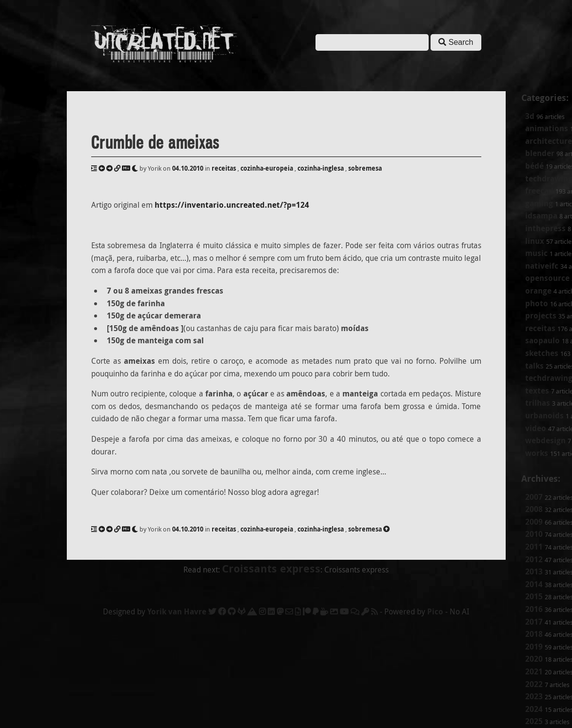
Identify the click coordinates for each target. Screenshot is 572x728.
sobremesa (365, 168)
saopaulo (542, 340)
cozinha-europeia (267, 168)
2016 (534, 609)
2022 (534, 684)
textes (537, 391)
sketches (542, 353)
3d (530, 116)
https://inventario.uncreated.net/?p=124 (232, 205)
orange (538, 291)
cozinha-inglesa (321, 168)
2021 (534, 671)
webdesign (545, 440)
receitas (540, 328)
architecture (549, 141)
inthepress (545, 228)
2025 (534, 721)
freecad (539, 191)
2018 (534, 634)
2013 (534, 571)
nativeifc (542, 266)
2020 (534, 659)
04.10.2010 (188, 168)
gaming (539, 203)
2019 (534, 647)
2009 (534, 522)
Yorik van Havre (177, 611)
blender (540, 153)
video (536, 428)
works (537, 453)
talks (534, 366)
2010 (534, 534)
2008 (534, 509)
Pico (435, 611)
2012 (534, 559)
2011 (534, 547)
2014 (534, 584)
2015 (534, 596)
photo (537, 303)
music (536, 253)
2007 (534, 497)
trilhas (538, 403)
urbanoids (544, 415)
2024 (534, 709)
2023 (534, 696)
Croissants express (271, 568)
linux (535, 241)
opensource (547, 278)
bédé (534, 166)
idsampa (541, 216)
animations (547, 128)
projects (541, 315)
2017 (534, 622)
